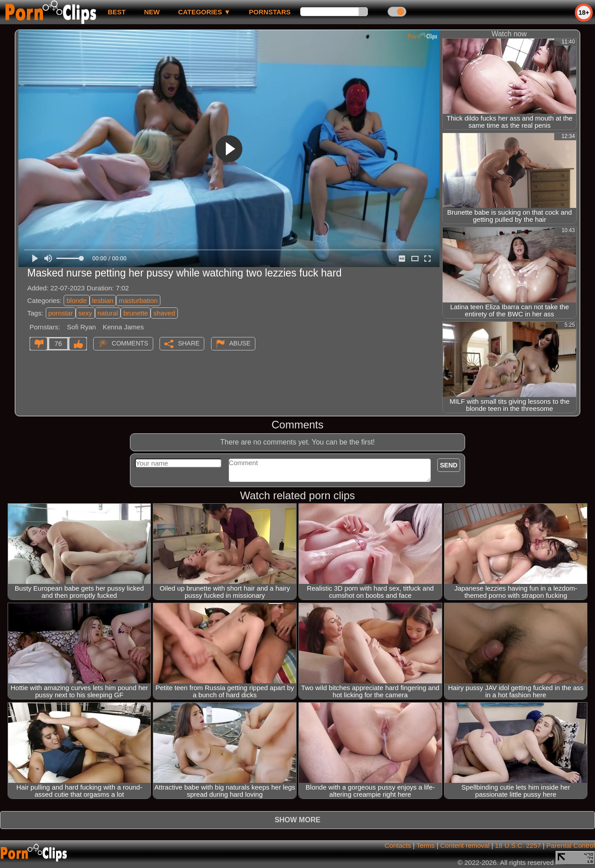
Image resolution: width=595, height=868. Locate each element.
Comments (130, 343)
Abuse (240, 343)
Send (449, 465)
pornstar (61, 313)
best (116, 12)
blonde (76, 300)
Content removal (465, 845)
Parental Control (571, 845)
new (152, 12)
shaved (164, 313)
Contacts (398, 845)
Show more (297, 820)
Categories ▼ (204, 12)
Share (189, 343)
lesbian (103, 300)
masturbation (138, 300)
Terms (425, 845)
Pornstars (270, 12)
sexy (85, 313)
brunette (136, 313)
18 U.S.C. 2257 (518, 845)
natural (108, 313)
